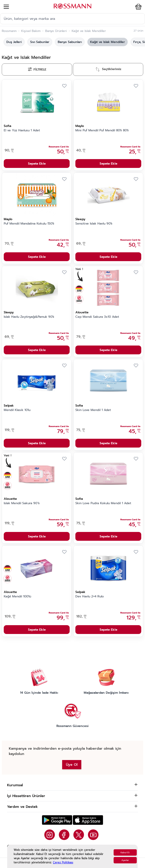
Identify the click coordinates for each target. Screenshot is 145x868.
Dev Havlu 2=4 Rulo (90, 597)
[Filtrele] (37, 70)
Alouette (82, 312)
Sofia (7, 126)
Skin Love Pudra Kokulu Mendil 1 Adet (103, 503)
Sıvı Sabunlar (40, 42)
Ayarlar (125, 860)
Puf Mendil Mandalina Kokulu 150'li (29, 224)
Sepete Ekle (37, 164)
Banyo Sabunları (70, 42)
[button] (136, 7)
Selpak (9, 406)
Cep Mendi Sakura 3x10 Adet (97, 317)
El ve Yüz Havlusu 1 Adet (22, 130)
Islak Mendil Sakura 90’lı (22, 503)
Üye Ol (72, 765)
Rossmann (9, 31)
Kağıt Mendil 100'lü (17, 597)
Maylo (80, 126)
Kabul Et (125, 852)
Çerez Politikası (63, 862)
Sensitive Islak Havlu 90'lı (94, 224)
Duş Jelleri (14, 42)
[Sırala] (108, 69)
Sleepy (80, 219)
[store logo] (72, 6)
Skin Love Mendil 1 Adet (93, 410)
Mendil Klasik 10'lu (17, 410)
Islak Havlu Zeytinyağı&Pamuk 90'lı (29, 317)
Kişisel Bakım (31, 31)
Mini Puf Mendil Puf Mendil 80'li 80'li (102, 130)
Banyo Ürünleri (56, 31)
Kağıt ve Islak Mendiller (108, 42)
